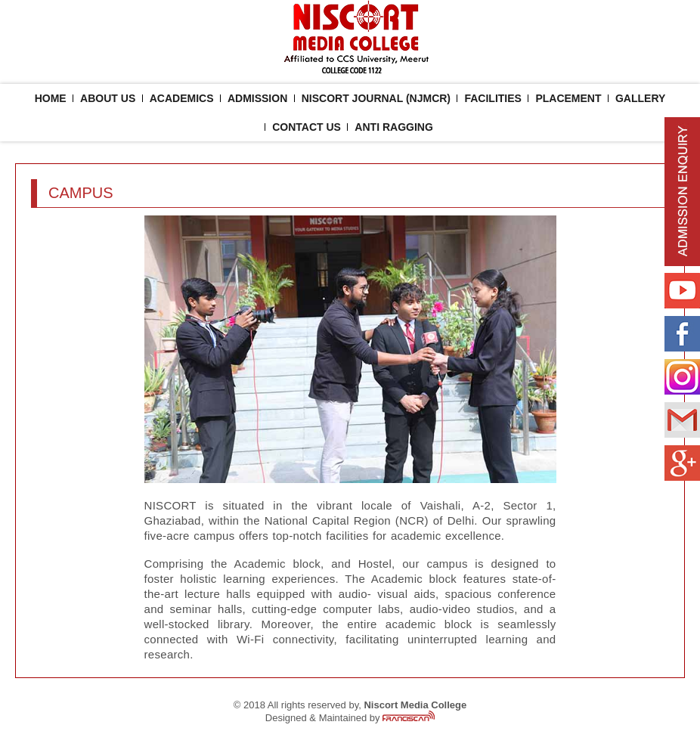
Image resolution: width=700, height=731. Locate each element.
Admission (257, 98)
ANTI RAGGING (393, 127)
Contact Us (307, 127)
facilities (492, 98)
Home (51, 98)
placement (568, 98)
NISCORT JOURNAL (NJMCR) (376, 98)
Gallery (640, 98)
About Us (108, 98)
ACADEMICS (182, 98)
